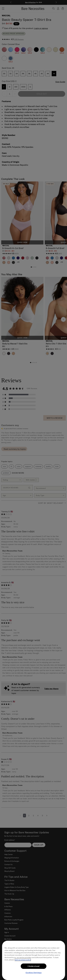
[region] (34, 960)
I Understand (34, 966)
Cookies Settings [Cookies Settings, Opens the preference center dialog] (34, 973)
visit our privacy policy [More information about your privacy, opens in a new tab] (23, 960)
